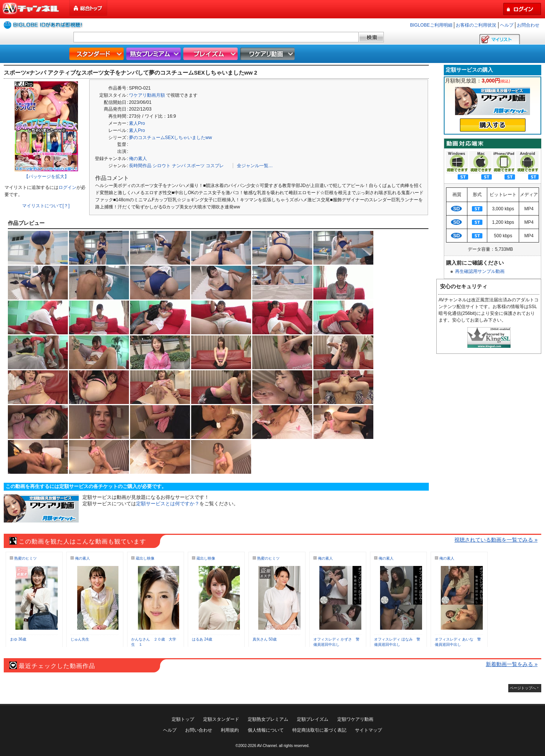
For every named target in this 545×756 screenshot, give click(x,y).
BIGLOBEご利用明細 (431, 25)
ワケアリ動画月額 (147, 95)
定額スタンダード (221, 719)
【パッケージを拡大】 (46, 177)
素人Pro (137, 123)
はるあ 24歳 (202, 639)
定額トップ (183, 719)
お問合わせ (528, 25)
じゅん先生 (80, 639)
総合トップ (89, 8)
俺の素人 (138, 159)
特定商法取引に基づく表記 (319, 730)
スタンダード (97, 54)
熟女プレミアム (154, 54)
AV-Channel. (267, 746)
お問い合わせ (199, 730)
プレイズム (211, 54)
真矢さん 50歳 (265, 639)
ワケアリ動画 (268, 54)
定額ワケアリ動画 (355, 719)
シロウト (162, 166)
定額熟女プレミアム (268, 719)
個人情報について (266, 730)
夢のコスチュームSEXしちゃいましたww (170, 138)
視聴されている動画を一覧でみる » (496, 540)
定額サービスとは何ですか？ (168, 504)
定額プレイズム (313, 719)
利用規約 (230, 730)
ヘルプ (507, 25)
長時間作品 (140, 166)
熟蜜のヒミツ (25, 558)
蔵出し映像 (145, 558)
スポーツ (196, 166)
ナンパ (179, 166)
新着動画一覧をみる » (512, 664)
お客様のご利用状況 (476, 25)
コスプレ (215, 166)
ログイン (67, 187)
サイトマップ (368, 730)
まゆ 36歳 (18, 639)
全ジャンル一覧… (255, 166)
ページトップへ (523, 688)
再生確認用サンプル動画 (480, 271)
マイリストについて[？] (46, 206)
